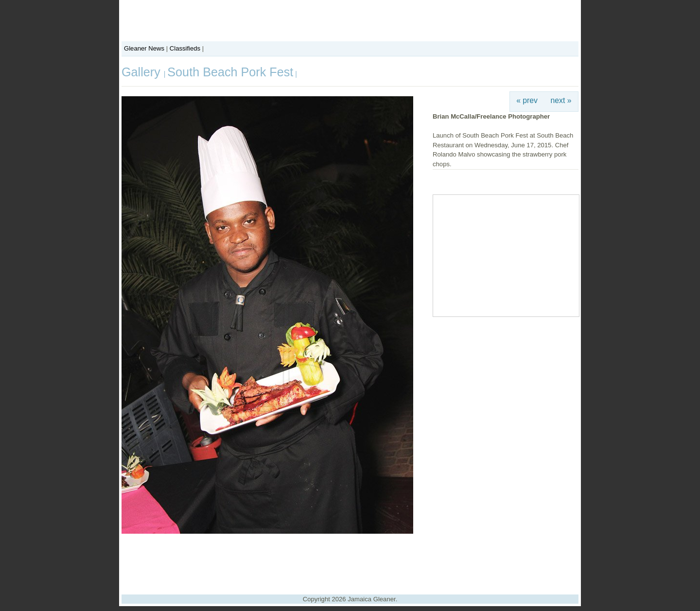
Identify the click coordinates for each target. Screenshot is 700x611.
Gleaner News (144, 48)
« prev (527, 100)
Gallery (143, 72)
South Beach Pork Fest (230, 72)
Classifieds (185, 48)
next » (561, 100)
